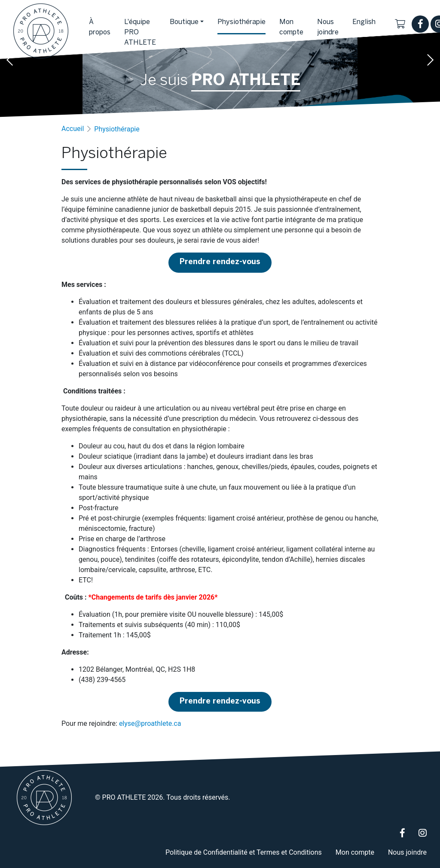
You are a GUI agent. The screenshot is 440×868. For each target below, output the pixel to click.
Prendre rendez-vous (220, 262)
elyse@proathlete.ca (150, 723)
